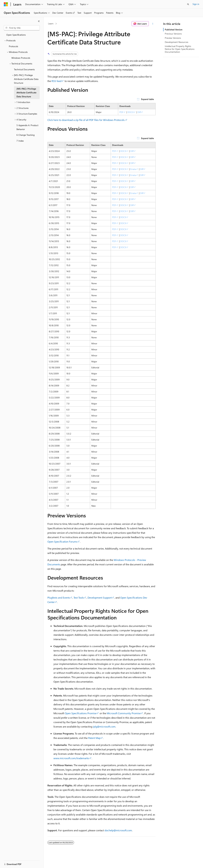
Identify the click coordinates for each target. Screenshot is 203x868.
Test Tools (79, 598)
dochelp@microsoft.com (118, 830)
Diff (139, 112)
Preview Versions (173, 38)
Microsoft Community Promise (124, 713)
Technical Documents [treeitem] (24, 69)
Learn (51, 23)
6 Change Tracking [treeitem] (26, 135)
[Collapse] (39, 21)
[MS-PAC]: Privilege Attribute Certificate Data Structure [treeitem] (26, 93)
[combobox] (22, 28)
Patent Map (94, 738)
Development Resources (177, 42)
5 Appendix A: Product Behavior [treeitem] (27, 127)
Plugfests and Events (59, 598)
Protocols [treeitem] (13, 46)
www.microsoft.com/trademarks (71, 758)
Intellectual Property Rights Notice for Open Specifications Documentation (180, 49)
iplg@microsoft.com (104, 726)
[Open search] (188, 4)
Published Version (174, 30)
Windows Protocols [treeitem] (21, 58)
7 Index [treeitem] (20, 141)
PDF (121, 112)
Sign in (196, 4)
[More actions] (153, 24)
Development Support (100, 598)
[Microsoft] (6, 4)
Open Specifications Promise (81, 713)
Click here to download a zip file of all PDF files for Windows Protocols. (86, 120)
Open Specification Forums (62, 542)
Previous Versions (173, 34)
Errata (133, 169)
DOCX (131, 112)
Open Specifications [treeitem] (16, 35)
